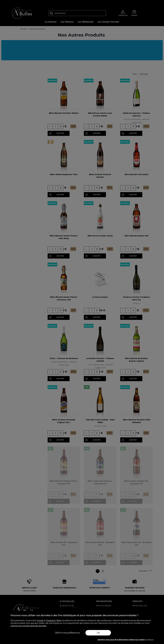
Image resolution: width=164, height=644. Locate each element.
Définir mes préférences (67, 633)
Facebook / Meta (54, 620)
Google (40, 620)
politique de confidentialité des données (28, 626)
